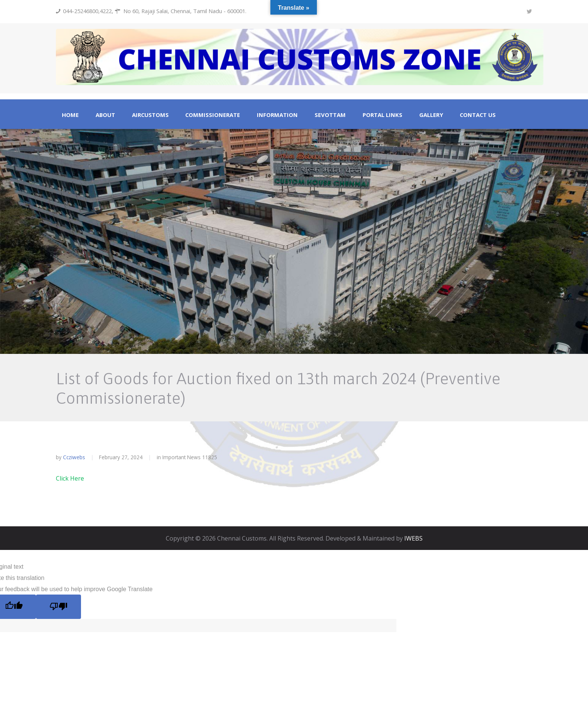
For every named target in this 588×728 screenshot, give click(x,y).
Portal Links (382, 115)
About (105, 115)
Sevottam (330, 115)
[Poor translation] (58, 607)
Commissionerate (213, 115)
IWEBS (413, 538)
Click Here (70, 478)
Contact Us (478, 115)
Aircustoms (150, 115)
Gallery (431, 115)
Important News (181, 457)
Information (277, 115)
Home (70, 115)
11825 (210, 457)
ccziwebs (74, 457)
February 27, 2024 (121, 457)
